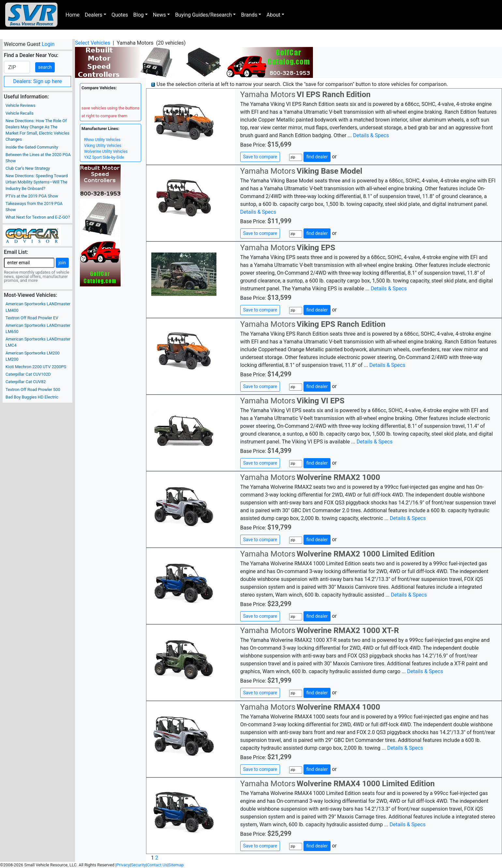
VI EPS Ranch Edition (334, 94)
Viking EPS (316, 248)
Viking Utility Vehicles (103, 146)
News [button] (159, 15)
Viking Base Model (329, 171)
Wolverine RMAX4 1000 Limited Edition (366, 784)
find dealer (317, 157)
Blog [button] (139, 15)
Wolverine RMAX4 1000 (338, 707)
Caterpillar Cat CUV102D (28, 374)
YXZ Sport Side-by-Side (104, 157)
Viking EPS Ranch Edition (341, 324)
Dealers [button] (94, 15)
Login (48, 44)
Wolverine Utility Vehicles (106, 152)
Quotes (120, 15)
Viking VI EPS (321, 401)
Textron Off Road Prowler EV (32, 318)
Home (73, 15)
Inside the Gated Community (32, 147)
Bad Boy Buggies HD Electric (32, 397)
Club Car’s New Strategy (28, 168)
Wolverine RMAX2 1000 (338, 477)
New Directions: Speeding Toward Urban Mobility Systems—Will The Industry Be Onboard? (37, 182)
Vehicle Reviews (21, 105)
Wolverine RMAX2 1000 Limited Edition (366, 554)
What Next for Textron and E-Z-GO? (38, 217)
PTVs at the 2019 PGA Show (32, 196)
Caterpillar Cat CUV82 (26, 382)
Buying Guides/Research (203, 15)
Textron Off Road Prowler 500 (33, 390)
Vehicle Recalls (20, 113)
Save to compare (260, 157)
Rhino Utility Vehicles (102, 140)
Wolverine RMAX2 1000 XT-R (348, 630)
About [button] (273, 15)
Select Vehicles (93, 43)
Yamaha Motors (268, 94)
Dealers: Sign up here (37, 81)
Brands (249, 15)
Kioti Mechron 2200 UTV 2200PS (36, 367)
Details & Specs (371, 135)
